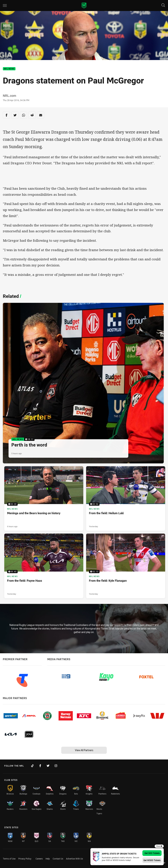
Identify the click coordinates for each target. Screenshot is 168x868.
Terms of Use (9, 859)
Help (48, 859)
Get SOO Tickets (152, 853)
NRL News (9, 69)
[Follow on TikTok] (32, 766)
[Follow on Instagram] (56, 766)
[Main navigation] (5, 6)
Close (159, 846)
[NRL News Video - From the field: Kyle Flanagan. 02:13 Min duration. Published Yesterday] (126, 566)
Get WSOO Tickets (152, 860)
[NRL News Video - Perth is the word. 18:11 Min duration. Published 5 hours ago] (83, 383)
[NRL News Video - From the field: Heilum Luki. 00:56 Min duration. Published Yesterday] (126, 498)
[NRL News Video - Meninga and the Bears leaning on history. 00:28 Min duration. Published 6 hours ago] (44, 498)
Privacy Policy (25, 859)
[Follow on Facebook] (40, 766)
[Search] (163, 5)
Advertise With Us (74, 859)
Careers (39, 859)
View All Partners (84, 750)
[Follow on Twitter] (48, 766)
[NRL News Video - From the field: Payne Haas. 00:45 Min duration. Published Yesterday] (44, 566)
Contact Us (58, 859)
